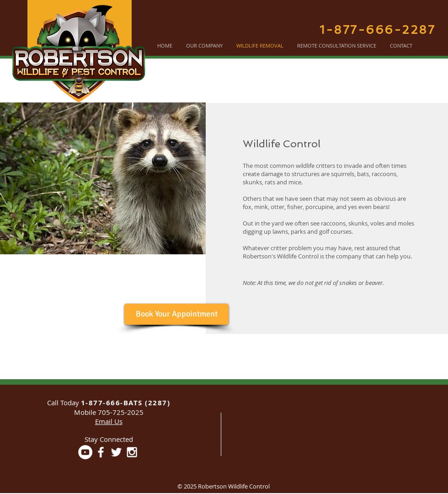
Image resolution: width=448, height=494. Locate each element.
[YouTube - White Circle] (85, 452)
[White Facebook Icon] (101, 452)
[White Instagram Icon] (132, 452)
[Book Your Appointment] (176, 314)
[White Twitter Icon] (116, 452)
